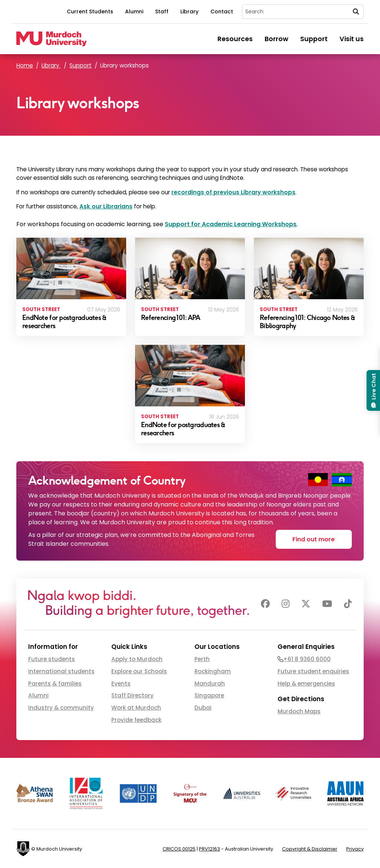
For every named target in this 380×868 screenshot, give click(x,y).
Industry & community (61, 708)
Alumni (134, 11)
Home (25, 65)
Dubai (203, 708)
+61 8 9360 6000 (307, 659)
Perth (202, 659)
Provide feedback (136, 720)
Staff (162, 11)
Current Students (90, 11)
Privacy (355, 849)
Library (189, 11)
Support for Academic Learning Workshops (231, 224)
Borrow (276, 39)
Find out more (314, 539)
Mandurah (210, 684)
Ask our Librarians (106, 206)
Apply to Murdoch (137, 659)
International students (61, 671)
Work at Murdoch (136, 708)
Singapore (209, 695)
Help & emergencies (306, 684)
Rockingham (213, 671)
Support (314, 39)
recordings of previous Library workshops (233, 192)
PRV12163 (209, 849)
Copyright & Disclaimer (310, 849)
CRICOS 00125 (179, 849)
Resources (235, 39)
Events (121, 684)
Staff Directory (132, 695)
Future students (52, 659)
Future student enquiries (313, 671)
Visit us (352, 39)
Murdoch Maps (299, 711)
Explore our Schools (139, 671)
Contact (222, 11)
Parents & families (55, 684)
